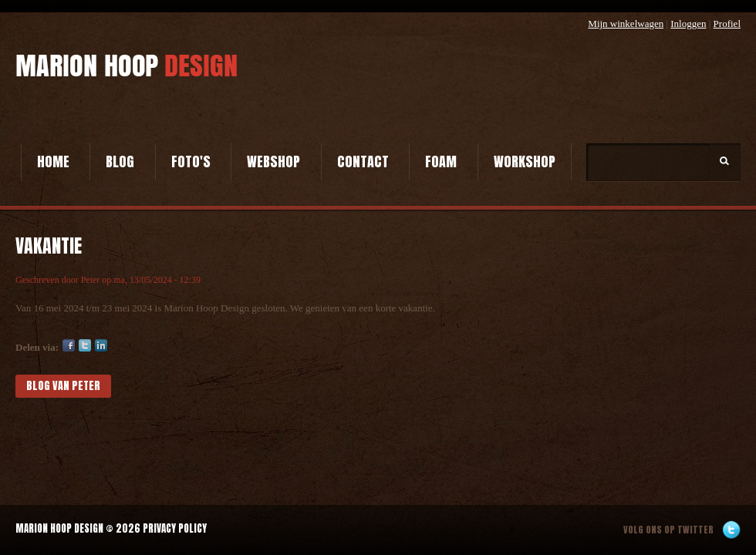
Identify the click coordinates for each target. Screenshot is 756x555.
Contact (363, 161)
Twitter (85, 345)
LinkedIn (101, 345)
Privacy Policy (175, 528)
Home (53, 161)
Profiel (727, 24)
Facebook (69, 345)
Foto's (191, 161)
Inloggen (688, 24)
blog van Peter (63, 386)
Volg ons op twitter (668, 530)
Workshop (525, 161)
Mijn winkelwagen (626, 24)
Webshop (273, 161)
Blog (120, 161)
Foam (441, 161)
